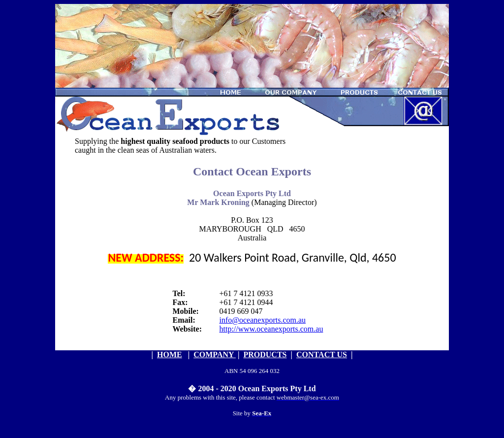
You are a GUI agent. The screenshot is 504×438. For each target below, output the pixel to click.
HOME (170, 354)
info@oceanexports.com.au (263, 320)
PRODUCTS (265, 354)
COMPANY (215, 354)
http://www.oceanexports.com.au (271, 329)
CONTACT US (322, 354)
